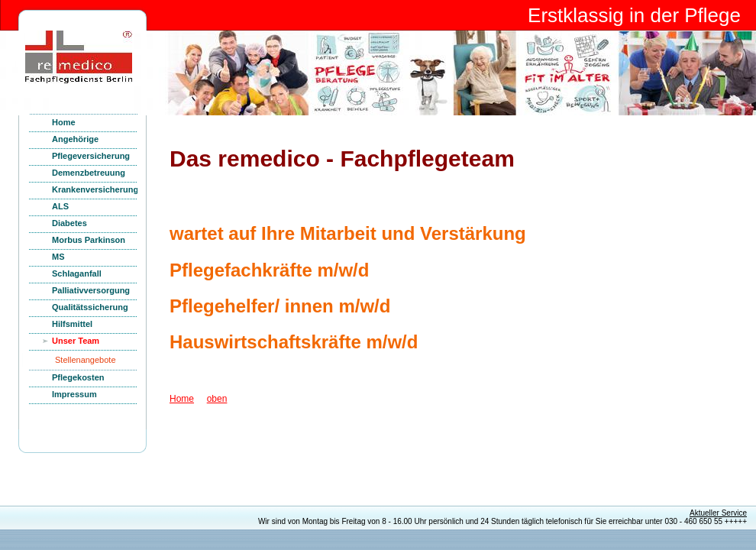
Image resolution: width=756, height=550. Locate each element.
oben (217, 399)
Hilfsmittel (72, 324)
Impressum (74, 394)
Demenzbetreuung (89, 173)
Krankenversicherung (95, 189)
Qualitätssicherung (90, 307)
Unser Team (76, 341)
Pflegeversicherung (91, 156)
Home (64, 122)
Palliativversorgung (91, 290)
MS (58, 257)
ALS (60, 206)
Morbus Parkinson (89, 240)
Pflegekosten (78, 377)
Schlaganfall (77, 273)
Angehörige (75, 139)
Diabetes (69, 223)
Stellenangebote (86, 360)
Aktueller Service (718, 513)
